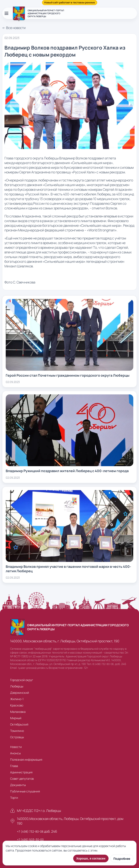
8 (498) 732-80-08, (103, 664)
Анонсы (15, 753)
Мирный (16, 718)
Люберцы (17, 686)
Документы (18, 785)
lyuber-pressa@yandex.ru (33, 668)
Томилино (17, 731)
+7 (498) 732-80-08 (30, 831)
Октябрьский (19, 724)
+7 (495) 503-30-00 (30, 840)
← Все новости (14, 28)
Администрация (21, 772)
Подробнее (122, 859)
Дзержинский (20, 693)
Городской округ (22, 680)
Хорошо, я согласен (91, 858)
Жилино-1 (17, 699)
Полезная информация (26, 759)
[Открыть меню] (6, 13)
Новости (16, 747)
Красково (17, 705)
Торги (14, 798)
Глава (14, 766)
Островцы (17, 737)
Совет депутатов (22, 779)
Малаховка (18, 712)
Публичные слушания (25, 791)
